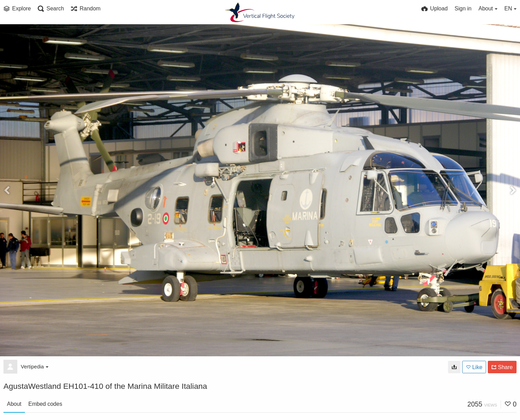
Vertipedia (35, 367)
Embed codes (45, 404)
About (14, 404)
